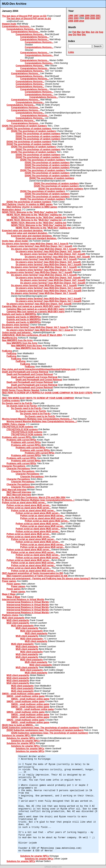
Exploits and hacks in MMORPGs (19, 314)
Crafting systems (11, 401)
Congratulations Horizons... (16, 26)
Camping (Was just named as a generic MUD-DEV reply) (31, 306)
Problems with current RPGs (17, 437)
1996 (71, 16)
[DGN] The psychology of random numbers (24, 126)
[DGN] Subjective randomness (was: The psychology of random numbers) (40, 728)
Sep (70, 35)
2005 (87, 18)
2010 (82, 21)
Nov (79, 35)
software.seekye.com (53, 867)
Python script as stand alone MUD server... (24, 503)
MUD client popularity (13, 618)
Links (71, 52)
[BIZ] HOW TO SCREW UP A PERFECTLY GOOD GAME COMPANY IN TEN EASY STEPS (47, 393)
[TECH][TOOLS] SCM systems (18, 427)
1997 (76, 16)
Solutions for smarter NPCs (16, 735)
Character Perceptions (14, 466)
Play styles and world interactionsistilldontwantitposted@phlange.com (39, 369)
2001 (98, 16)
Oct (75, 35)
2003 (76, 18)
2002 (71, 18)
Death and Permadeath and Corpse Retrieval (25, 372)
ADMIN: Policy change (14, 424)
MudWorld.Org (10, 338)
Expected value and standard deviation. (23, 231)
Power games (9, 581)
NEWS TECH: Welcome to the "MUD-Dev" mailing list (30, 212)
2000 (93, 16)
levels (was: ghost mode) (15, 241)
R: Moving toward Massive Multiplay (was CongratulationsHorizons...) (38, 500)
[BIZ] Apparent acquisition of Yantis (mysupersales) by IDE (33, 573)
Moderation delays (12, 210)
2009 (76, 21)
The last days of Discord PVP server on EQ (24, 16)
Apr (83, 32)
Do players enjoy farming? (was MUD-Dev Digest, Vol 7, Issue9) (39, 246)
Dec (84, 35)
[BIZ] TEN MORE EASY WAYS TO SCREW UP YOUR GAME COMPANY (38, 398)
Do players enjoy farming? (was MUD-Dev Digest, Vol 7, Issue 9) (35, 244)
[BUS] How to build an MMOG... (18, 725)
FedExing (7, 351)
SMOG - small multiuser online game (21, 694)
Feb (74, 32)
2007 (98, 18)
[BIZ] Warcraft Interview (14, 490)
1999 (87, 16)
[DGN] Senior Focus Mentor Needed (21, 390)
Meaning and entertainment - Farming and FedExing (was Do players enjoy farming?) (46, 579)
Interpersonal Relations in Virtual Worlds (23, 599)
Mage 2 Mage (9, 594)
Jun (93, 32)
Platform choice (10, 615)
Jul (97, 32)
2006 (93, 18)
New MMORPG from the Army (17, 340)
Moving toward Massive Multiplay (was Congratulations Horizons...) (37, 419)
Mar (79, 32)
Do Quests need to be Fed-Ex (17, 403)
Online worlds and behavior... (17, 333)
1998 (82, 16)
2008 (71, 21)
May (88, 32)
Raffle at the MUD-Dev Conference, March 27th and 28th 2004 (34, 497)
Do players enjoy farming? (16, 325)
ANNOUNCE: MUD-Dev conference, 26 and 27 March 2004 (32, 335)
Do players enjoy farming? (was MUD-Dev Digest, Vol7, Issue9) (48, 251)
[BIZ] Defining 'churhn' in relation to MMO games (27, 204)
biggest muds (9, 24)
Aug (101, 32)
